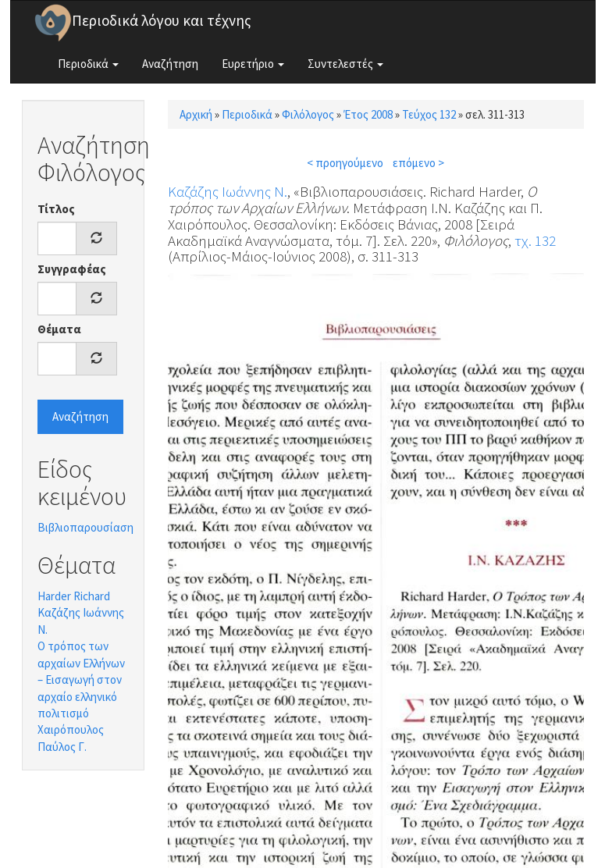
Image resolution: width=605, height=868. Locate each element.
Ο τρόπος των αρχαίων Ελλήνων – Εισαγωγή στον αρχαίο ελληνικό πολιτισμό (81, 679)
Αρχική (196, 114)
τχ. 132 (535, 240)
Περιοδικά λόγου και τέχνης (162, 20)
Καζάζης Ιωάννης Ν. (228, 191)
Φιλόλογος (308, 114)
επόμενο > (418, 163)
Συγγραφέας (72, 269)
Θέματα (59, 329)
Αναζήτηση (170, 64)
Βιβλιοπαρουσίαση (85, 527)
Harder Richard (74, 596)
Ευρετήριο (253, 64)
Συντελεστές (345, 64)
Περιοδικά (88, 64)
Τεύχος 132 (429, 114)
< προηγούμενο (345, 163)
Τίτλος (56, 209)
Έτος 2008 (368, 114)
